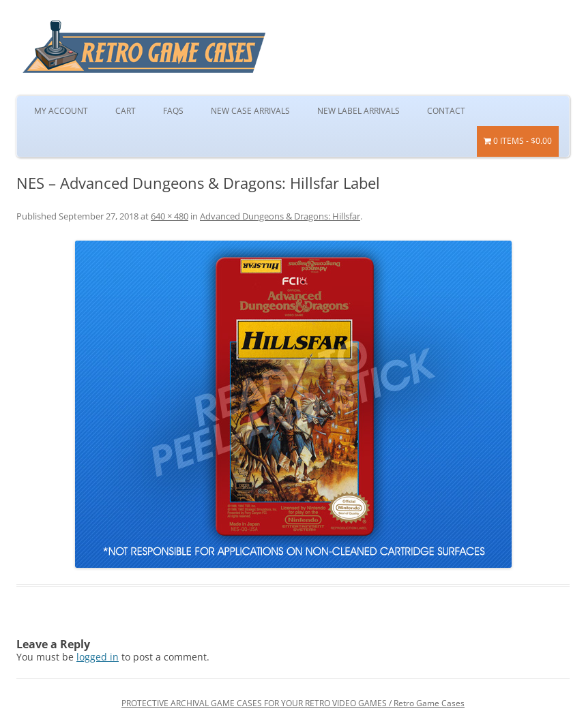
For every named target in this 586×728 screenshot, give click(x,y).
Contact (446, 111)
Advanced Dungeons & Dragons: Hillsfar (280, 216)
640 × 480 (170, 216)
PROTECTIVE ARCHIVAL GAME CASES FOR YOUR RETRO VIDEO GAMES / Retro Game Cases (293, 703)
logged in (98, 657)
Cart (126, 111)
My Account (61, 111)
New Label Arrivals (358, 111)
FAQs (173, 111)
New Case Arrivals (250, 111)
